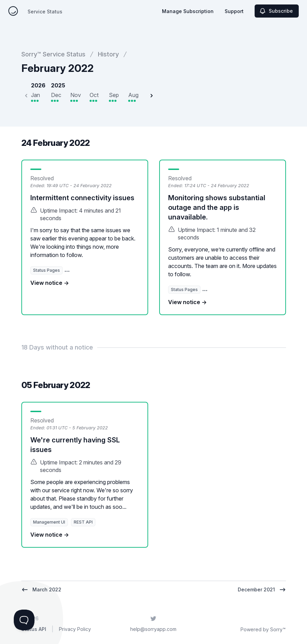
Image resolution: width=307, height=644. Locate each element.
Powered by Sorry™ (263, 629)
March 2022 (41, 590)
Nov (76, 95)
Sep (114, 95)
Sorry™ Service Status (53, 54)
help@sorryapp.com (153, 629)
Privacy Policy (75, 629)
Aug (133, 95)
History (108, 54)
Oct (94, 95)
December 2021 (262, 590)
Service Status (45, 12)
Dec (56, 95)
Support (234, 11)
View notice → (50, 283)
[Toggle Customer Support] (24, 620)
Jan (35, 95)
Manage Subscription (188, 11)
